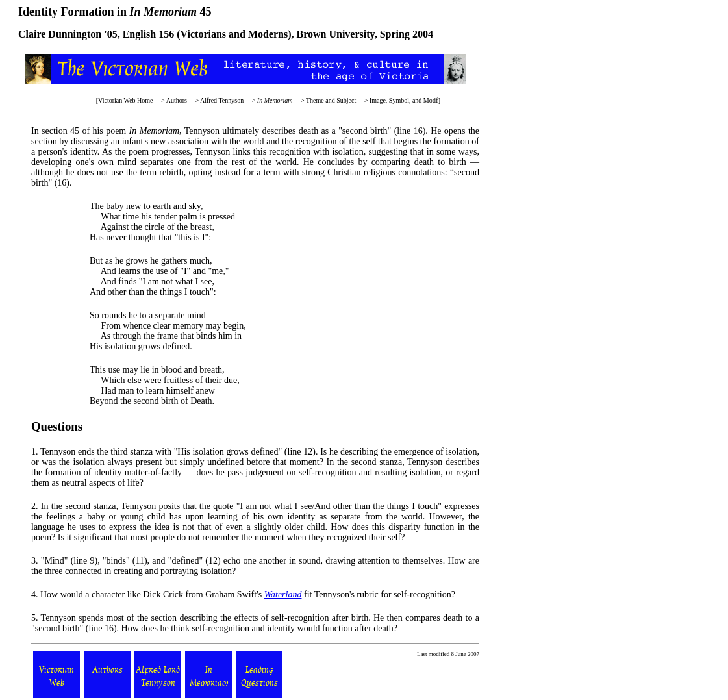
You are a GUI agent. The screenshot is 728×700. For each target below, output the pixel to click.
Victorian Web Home (126, 100)
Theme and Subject (331, 100)
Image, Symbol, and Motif (404, 100)
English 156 (149, 34)
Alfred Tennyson (222, 100)
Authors (177, 100)
